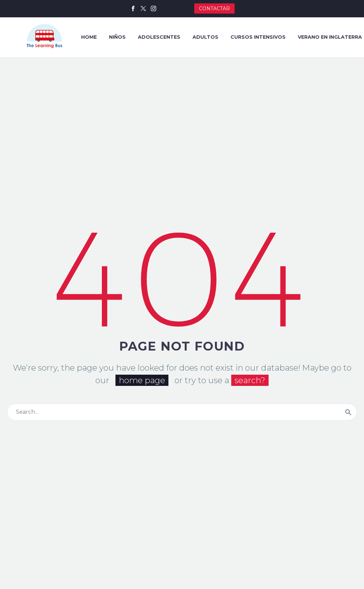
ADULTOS (205, 37)
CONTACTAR (214, 8)
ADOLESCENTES (159, 37)
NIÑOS (117, 37)
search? (250, 380)
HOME (89, 37)
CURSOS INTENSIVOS (258, 37)
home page (142, 380)
